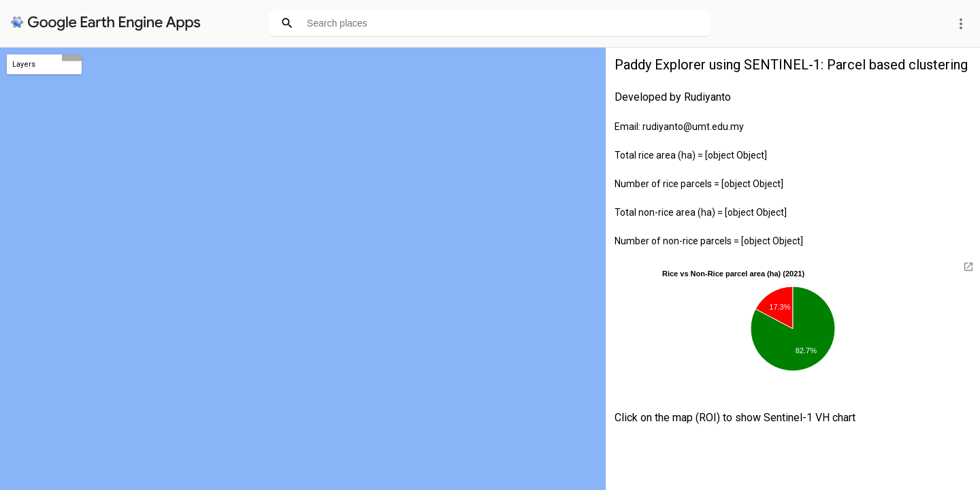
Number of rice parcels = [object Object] (699, 184)
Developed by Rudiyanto (673, 97)
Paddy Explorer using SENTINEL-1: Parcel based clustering (791, 65)
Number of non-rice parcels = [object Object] (709, 241)
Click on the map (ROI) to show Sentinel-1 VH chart (735, 418)
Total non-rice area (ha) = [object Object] (701, 212)
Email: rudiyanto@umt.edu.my (679, 127)
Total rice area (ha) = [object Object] (691, 155)
